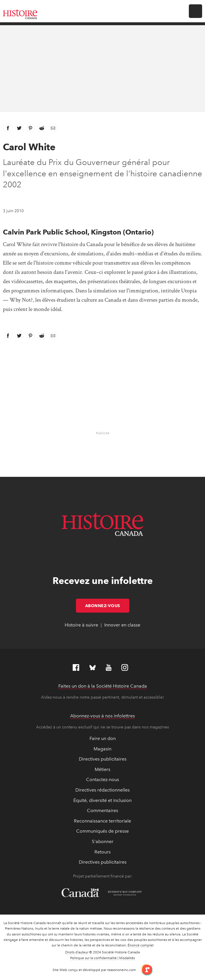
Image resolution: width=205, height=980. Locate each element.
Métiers (102, 769)
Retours (102, 852)
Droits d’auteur (77, 952)
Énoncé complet (141, 945)
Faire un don (103, 738)
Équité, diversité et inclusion (102, 800)
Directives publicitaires (103, 759)
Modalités (127, 958)
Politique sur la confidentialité (93, 958)
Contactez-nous (102, 780)
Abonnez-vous (107, 606)
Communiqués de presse (102, 831)
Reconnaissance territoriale (102, 821)
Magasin (102, 749)
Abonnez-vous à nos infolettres (102, 716)
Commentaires (102, 810)
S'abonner (103, 841)
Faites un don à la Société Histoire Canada (103, 686)
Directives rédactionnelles (102, 790)
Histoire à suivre (81, 625)
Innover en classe (122, 625)
